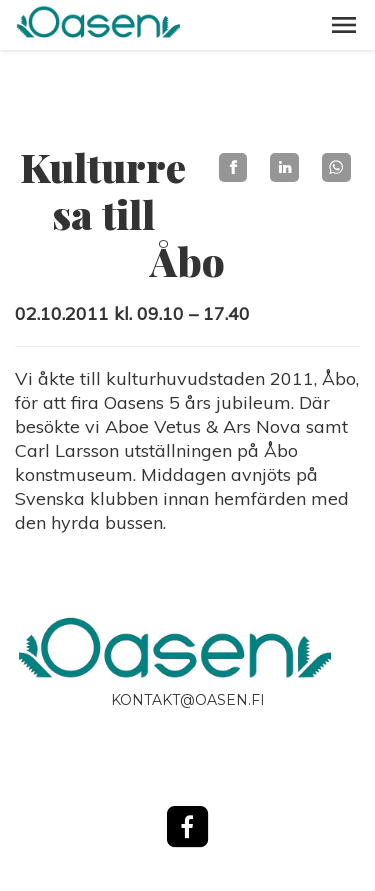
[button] (344, 25)
